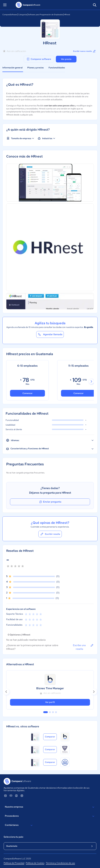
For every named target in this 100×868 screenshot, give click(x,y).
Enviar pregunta (50, 502)
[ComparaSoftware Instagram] (22, 796)
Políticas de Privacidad (14, 863)
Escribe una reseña (83, 647)
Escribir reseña (50, 534)
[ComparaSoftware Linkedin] (5, 796)
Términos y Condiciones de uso (60, 863)
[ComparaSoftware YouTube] (11, 796)
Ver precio (66, 59)
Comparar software (39, 59)
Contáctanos (19, 825)
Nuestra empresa (50, 807)
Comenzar (28, 393)
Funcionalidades (57, 68)
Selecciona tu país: (14, 837)
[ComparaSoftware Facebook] (16, 796)
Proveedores (50, 816)
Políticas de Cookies (35, 863)
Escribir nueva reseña (85, 51)
